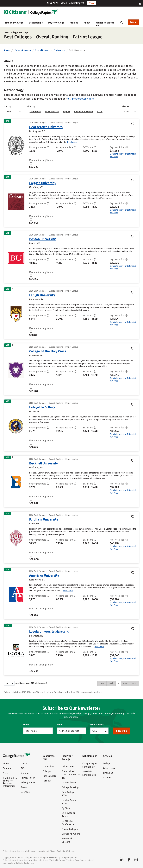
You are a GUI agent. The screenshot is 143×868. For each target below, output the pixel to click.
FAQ (23, 768)
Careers (7, 768)
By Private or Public (68, 815)
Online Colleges (70, 829)
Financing (108, 773)
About (87, 24)
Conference (59, 50)
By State (66, 808)
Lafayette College (42, 407)
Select (95, 731)
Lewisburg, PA (36, 468)
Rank (9, 112)
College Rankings (23, 50)
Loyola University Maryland (49, 632)
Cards (127, 112)
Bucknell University (44, 463)
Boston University (42, 239)
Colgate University (43, 183)
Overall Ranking (42, 50)
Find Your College (14, 24)
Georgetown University (46, 127)
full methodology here (81, 99)
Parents (47, 781)
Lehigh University (42, 295)
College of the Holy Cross (48, 351)
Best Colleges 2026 (69, 794)
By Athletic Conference (68, 823)
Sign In (133, 22)
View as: (126, 106)
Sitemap (25, 773)
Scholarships (36, 24)
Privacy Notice (28, 783)
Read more (72, 142)
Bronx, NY (34, 524)
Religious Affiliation (84, 112)
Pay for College (56, 24)
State (100, 112)
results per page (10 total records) (26, 683)
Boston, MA (35, 243)
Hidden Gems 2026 (69, 802)
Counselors (48, 767)
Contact (25, 764)
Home (7, 50)
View (92, 3)
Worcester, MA (36, 355)
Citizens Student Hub (105, 24)
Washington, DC (37, 131)
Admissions (109, 768)
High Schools (49, 776)
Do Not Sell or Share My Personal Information (10, 782)
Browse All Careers (67, 840)
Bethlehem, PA (36, 299)
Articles (74, 24)
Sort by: (8, 106)
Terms (24, 787)
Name (26, 725)
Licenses (25, 792)
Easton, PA (34, 412)
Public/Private (52, 112)
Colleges (47, 771)
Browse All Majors (71, 834)
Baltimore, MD (36, 636)
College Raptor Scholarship (90, 765)
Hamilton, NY (36, 187)
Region (66, 112)
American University (44, 575)
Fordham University (44, 519)
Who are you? (97, 725)
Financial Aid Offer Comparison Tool (71, 775)
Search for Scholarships (89, 773)
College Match (69, 767)
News (6, 773)
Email (60, 725)
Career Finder (69, 783)
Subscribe (122, 731)
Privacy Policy (28, 778)
